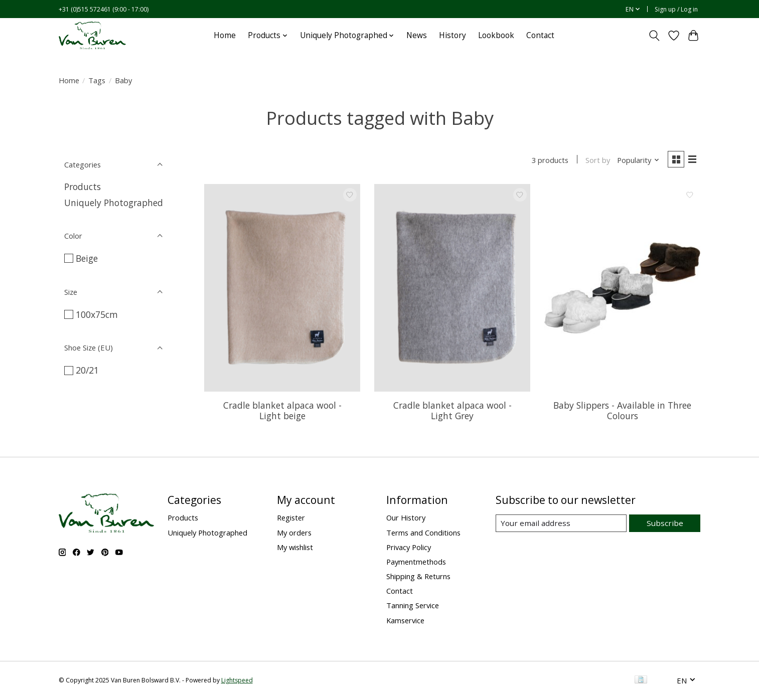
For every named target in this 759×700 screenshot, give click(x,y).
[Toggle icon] (654, 36)
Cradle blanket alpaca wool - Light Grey (452, 411)
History (452, 35)
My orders (294, 533)
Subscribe (666, 524)
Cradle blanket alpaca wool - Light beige (282, 411)
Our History (406, 518)
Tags (97, 80)
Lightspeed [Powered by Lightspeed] (237, 681)
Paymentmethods (416, 563)
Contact (540, 35)
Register (291, 518)
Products (83, 187)
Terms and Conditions (423, 533)
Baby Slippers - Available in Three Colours (622, 411)
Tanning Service (413, 606)
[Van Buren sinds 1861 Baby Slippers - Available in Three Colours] (622, 289)
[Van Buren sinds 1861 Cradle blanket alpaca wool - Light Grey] (452, 289)
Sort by (596, 160)
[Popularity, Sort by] (636, 160)
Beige (87, 258)
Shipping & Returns (418, 577)
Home (225, 35)
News (417, 35)
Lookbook (496, 35)
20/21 (87, 370)
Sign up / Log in (676, 9)
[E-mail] (562, 524)
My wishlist (295, 548)
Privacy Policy (409, 548)
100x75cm (97, 314)
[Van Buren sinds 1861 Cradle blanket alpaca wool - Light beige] (282, 289)
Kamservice (405, 621)
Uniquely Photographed (114, 203)
